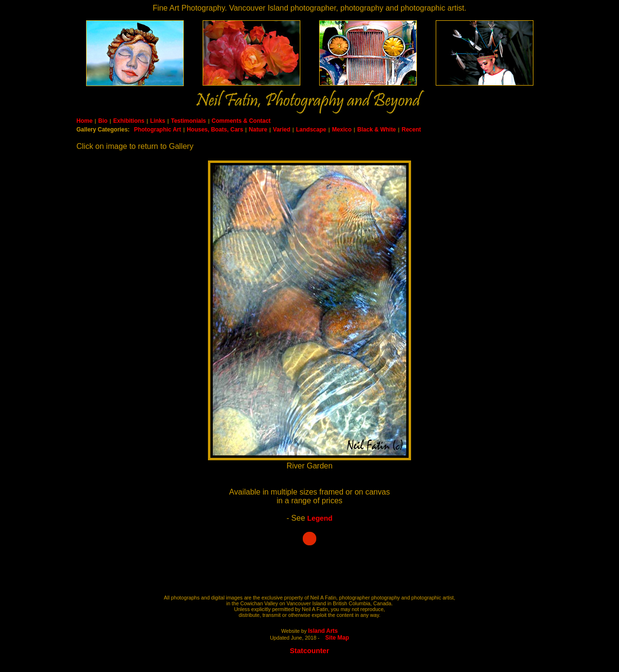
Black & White (377, 130)
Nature (258, 130)
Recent (411, 130)
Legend (320, 518)
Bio (103, 121)
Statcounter (309, 651)
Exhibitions (129, 121)
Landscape (311, 130)
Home (84, 121)
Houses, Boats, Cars (215, 130)
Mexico (342, 130)
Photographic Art (158, 130)
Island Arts (323, 631)
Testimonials (188, 121)
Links (157, 121)
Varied (281, 130)
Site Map (337, 638)
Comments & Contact (241, 121)
